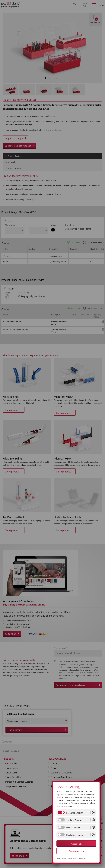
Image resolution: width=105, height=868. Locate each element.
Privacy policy (61, 858)
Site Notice (81, 858)
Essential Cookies (75, 812)
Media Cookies (73, 827)
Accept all (76, 843)
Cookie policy (72, 858)
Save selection (76, 851)
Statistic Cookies (74, 820)
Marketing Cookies (75, 835)
